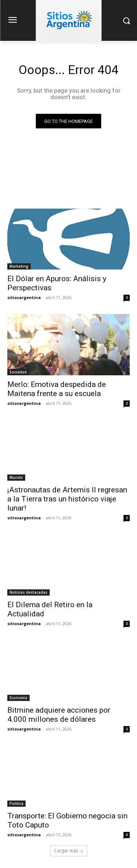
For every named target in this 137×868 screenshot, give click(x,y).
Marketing (19, 266)
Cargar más (69, 851)
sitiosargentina (24, 297)
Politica (16, 803)
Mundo (16, 477)
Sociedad (18, 372)
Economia (18, 698)
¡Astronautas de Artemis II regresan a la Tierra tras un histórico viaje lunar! (67, 499)
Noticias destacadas (28, 592)
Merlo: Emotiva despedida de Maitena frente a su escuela (57, 389)
